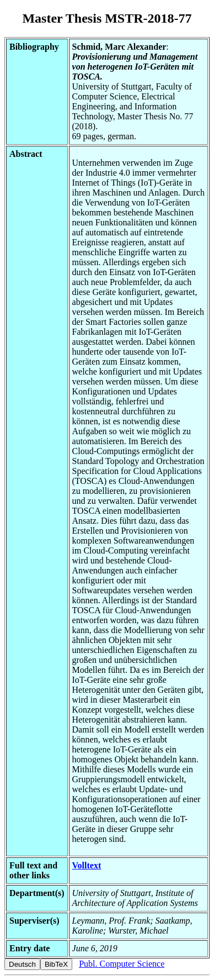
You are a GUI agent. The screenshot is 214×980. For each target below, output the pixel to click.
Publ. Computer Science (122, 964)
